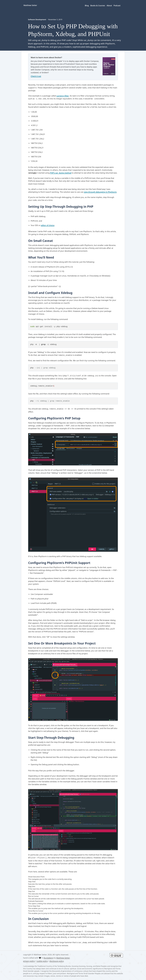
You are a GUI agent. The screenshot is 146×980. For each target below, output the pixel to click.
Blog (87, 5)
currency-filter (63, 96)
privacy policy (29, 961)
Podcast (117, 5)
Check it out (36, 76)
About (109, 5)
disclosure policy (57, 961)
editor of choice (48, 225)
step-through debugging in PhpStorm (100, 192)
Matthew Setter (63, 958)
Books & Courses (98, 5)
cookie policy (42, 961)
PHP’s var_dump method (61, 173)
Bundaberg (48, 958)
